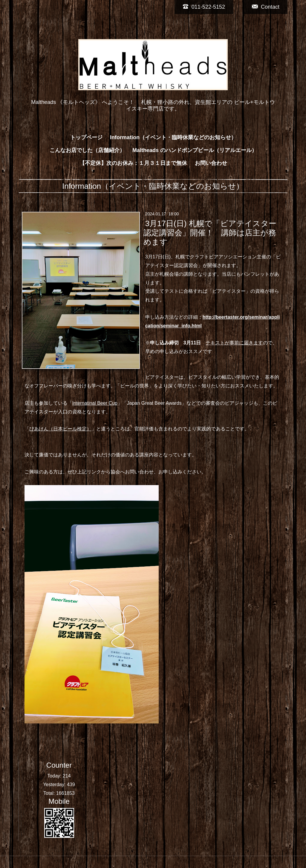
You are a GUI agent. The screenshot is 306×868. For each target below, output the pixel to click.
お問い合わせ (211, 163)
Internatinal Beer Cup (95, 403)
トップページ (86, 137)
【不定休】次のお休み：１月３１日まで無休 (133, 163)
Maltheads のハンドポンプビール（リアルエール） (195, 150)
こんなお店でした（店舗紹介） (87, 150)
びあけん (39, 429)
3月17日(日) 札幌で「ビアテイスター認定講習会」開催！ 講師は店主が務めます (210, 233)
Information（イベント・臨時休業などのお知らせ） (173, 137)
